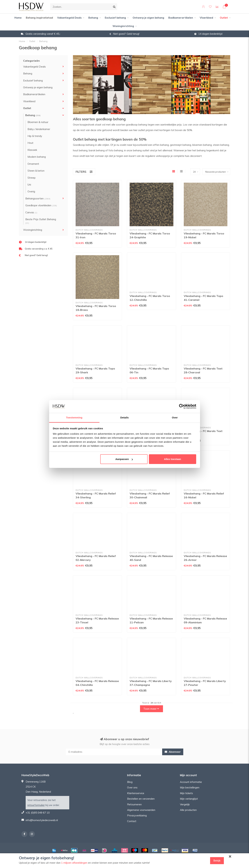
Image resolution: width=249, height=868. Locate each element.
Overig (31, 191)
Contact (132, 821)
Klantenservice (136, 793)
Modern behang (37, 157)
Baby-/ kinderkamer (39, 129)
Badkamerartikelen (181, 18)
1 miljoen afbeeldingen (74, 863)
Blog (130, 782)
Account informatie (191, 782)
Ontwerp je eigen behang (148, 18)
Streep (32, 178)
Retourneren (134, 804)
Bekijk (217, 861)
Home (18, 18)
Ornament (33, 164)
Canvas (31, 212)
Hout (30, 143)
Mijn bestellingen (190, 787)
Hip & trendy (35, 136)
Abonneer (173, 752)
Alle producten (188, 810)
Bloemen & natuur (38, 122)
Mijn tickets (186, 793)
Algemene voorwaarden (141, 810)
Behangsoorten (38, 198)
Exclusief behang (115, 18)
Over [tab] (175, 417)
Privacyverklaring (137, 815)
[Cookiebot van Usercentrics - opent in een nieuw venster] (182, 407)
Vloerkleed (206, 18)
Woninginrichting (123, 26)
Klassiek (32, 150)
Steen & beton (36, 171)
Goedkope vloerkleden (41, 205)
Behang (93, 18)
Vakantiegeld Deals (69, 18)
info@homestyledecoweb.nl (42, 820)
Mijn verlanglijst (189, 799)
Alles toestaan (173, 459)
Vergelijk (185, 804)
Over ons (132, 787)
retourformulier (36, 805)
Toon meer (151, 709)
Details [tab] (125, 417)
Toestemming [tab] (74, 417)
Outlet (224, 18)
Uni (29, 185)
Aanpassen (124, 459)
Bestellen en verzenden (141, 799)
